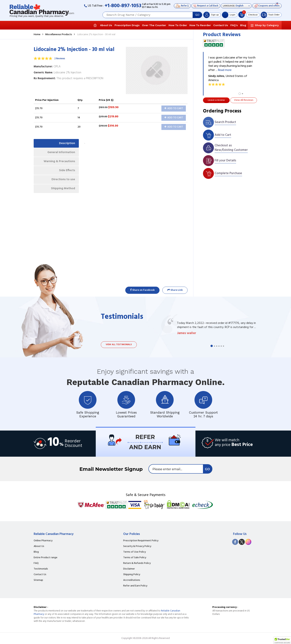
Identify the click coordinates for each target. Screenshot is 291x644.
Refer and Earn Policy (135, 586)
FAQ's (234, 25)
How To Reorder (200, 25)
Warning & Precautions (59, 162)
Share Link (175, 290)
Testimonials (41, 569)
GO (197, 15)
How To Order (178, 25)
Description (67, 143)
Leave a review (216, 100)
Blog (243, 25)
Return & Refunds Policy (137, 563)
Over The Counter (154, 25)
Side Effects (67, 171)
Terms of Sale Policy (135, 558)
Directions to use (63, 180)
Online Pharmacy (43, 541)
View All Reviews (244, 100)
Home (37, 35)
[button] (282, 640)
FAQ (36, 563)
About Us (106, 25)
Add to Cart (174, 108)
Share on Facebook (142, 290)
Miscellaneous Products (59, 35)
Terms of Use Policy (134, 552)
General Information (61, 153)
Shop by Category (267, 25)
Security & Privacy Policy (137, 546)
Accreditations (132, 580)
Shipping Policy (132, 575)
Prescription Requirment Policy (141, 541)
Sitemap (38, 580)
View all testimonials (119, 345)
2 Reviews (60, 59)
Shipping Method (63, 189)
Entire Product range (46, 558)
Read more (225, 70)
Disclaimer (129, 569)
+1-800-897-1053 (123, 6)
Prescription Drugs (127, 25)
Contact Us (221, 25)
